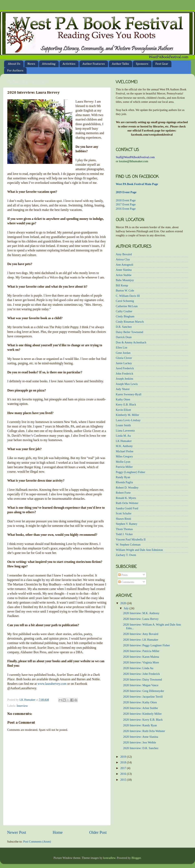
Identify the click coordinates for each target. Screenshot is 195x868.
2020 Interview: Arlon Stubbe (140, 708)
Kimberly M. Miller (127, 415)
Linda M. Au (123, 436)
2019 (123, 757)
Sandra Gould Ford (127, 508)
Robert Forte (123, 493)
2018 (123, 762)
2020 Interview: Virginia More (141, 662)
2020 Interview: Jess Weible (140, 742)
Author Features (94, 64)
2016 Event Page (126, 209)
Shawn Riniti (123, 519)
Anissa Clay (123, 259)
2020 (123, 603)
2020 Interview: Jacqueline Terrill (143, 697)
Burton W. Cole (125, 290)
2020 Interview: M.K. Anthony (141, 613)
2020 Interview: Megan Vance (141, 685)
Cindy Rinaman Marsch (130, 322)
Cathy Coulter (124, 311)
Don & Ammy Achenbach (131, 342)
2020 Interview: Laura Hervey (141, 619)
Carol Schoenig (125, 301)
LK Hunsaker (124, 441)
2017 (123, 768)
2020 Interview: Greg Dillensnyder (144, 691)
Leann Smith (123, 425)
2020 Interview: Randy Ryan (140, 725)
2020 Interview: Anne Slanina (141, 737)
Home (58, 832)
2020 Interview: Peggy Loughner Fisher (146, 645)
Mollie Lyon (123, 462)
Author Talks (120, 64)
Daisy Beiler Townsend (129, 332)
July (127, 608)
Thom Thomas (124, 529)
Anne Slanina (124, 270)
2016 (123, 774)
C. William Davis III (128, 296)
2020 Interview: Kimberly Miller (142, 714)
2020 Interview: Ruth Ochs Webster (144, 731)
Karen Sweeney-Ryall (129, 394)
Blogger (136, 858)
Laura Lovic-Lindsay (128, 420)
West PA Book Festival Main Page (137, 184)
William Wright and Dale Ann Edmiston (139, 550)
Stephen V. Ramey (127, 524)
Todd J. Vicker (124, 534)
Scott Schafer (124, 513)
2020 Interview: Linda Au (138, 668)
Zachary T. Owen (126, 555)
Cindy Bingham (125, 316)
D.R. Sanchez (124, 327)
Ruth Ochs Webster (127, 503)
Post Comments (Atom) (37, 842)
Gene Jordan (123, 353)
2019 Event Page (126, 192)
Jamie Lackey (124, 363)
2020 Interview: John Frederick (141, 674)
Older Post (98, 832)
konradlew (109, 858)
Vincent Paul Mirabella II (131, 539)
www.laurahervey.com (52, 684)
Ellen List (121, 347)
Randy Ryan (123, 477)
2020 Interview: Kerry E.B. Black (143, 720)
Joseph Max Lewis (127, 384)
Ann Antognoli (125, 265)
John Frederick (125, 374)
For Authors (15, 71)
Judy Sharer (123, 389)
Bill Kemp (122, 285)
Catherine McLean (127, 306)
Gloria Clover (124, 358)
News (31, 64)
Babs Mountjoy (125, 280)
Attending (49, 64)
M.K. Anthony (124, 446)
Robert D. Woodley (127, 488)
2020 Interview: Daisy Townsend (142, 679)
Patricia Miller (124, 467)
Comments (126, 582)
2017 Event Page (126, 204)
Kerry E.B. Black (126, 404)
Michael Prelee (125, 451)
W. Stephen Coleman (128, 545)
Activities (69, 64)
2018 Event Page (126, 200)
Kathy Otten (123, 399)
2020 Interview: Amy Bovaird (141, 634)
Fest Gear (162, 64)
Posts (123, 575)
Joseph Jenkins (125, 379)
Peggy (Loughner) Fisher (131, 472)
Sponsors (142, 64)
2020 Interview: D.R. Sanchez (141, 748)
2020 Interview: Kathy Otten (140, 702)
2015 (123, 780)
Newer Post (17, 832)
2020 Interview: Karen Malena (141, 657)
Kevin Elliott (123, 410)
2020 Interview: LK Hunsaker (141, 640)
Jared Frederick (125, 368)
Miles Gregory (124, 456)
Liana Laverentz (125, 431)
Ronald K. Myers (126, 498)
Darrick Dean (124, 337)
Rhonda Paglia (124, 482)
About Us (14, 64)
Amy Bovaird (124, 254)
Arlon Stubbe (124, 275)
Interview (22, 706)
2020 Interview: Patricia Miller (141, 651)
